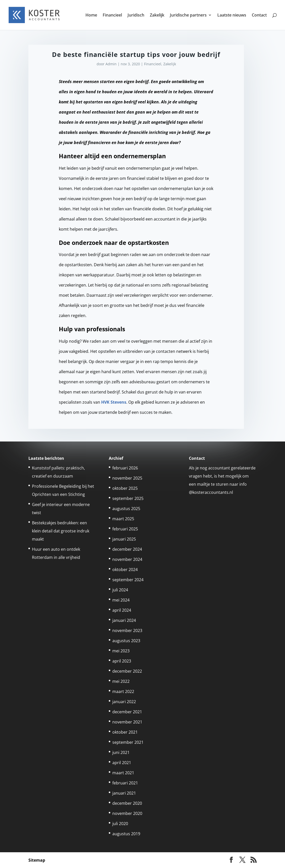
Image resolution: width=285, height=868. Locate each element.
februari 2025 (125, 529)
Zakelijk (157, 15)
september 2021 (128, 742)
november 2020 (127, 813)
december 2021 (127, 712)
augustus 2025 (126, 509)
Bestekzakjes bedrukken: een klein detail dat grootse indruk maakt (61, 531)
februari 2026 (125, 468)
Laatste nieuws (232, 15)
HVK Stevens (114, 402)
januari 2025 (124, 539)
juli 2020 (120, 824)
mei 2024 (121, 600)
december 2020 (127, 803)
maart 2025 (123, 519)
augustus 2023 (126, 641)
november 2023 (127, 630)
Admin (111, 64)
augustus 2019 (126, 834)
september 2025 (128, 498)
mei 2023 (121, 651)
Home (91, 15)
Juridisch (136, 15)
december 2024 (127, 549)
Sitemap (37, 860)
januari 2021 (124, 793)
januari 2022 (124, 702)
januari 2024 (124, 620)
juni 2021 (121, 752)
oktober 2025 (125, 488)
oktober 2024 (125, 570)
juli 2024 (120, 590)
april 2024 (122, 610)
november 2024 (127, 559)
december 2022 (127, 671)
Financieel (112, 15)
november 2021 (127, 722)
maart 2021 (123, 773)
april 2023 (122, 661)
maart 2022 (123, 691)
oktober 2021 (125, 732)
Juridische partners (188, 15)
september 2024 (128, 580)
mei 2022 (121, 681)
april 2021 (122, 763)
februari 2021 (125, 783)
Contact (259, 15)
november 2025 (127, 478)
